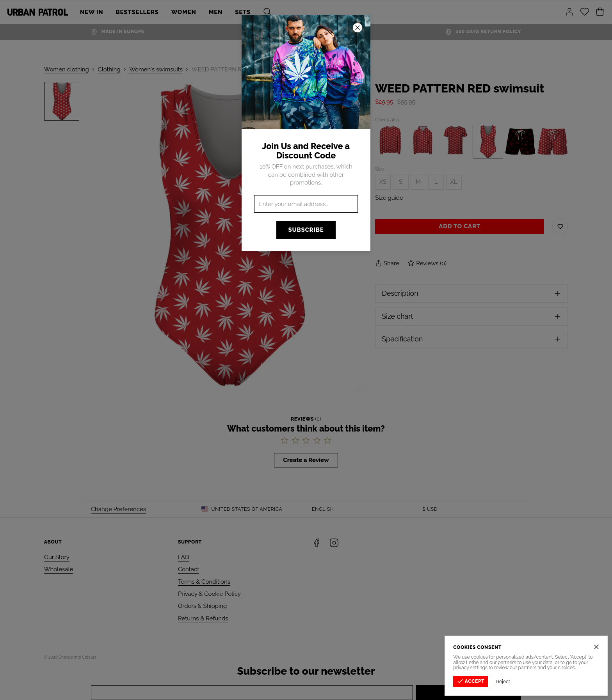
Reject (504, 682)
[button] (306, 350)
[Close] (597, 647)
